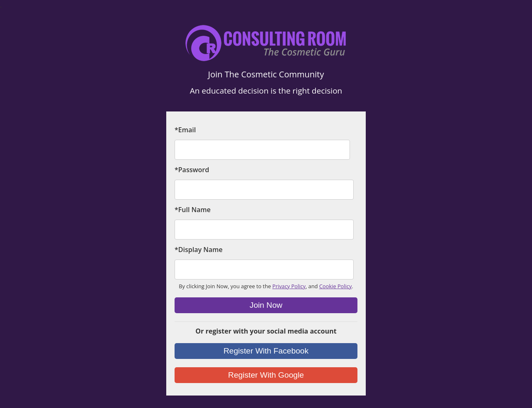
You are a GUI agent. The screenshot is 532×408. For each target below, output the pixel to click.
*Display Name (198, 250)
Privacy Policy (289, 286)
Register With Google (266, 375)
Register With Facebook (266, 351)
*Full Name (193, 210)
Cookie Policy (335, 286)
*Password (192, 170)
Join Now (266, 305)
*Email (185, 130)
